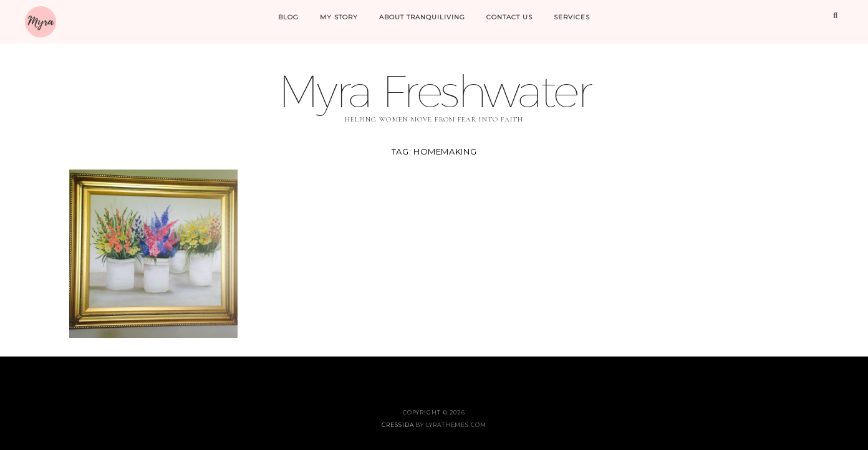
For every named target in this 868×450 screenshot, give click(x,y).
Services (572, 17)
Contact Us (509, 17)
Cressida (398, 425)
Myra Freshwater (434, 91)
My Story (339, 17)
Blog (288, 17)
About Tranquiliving (422, 17)
